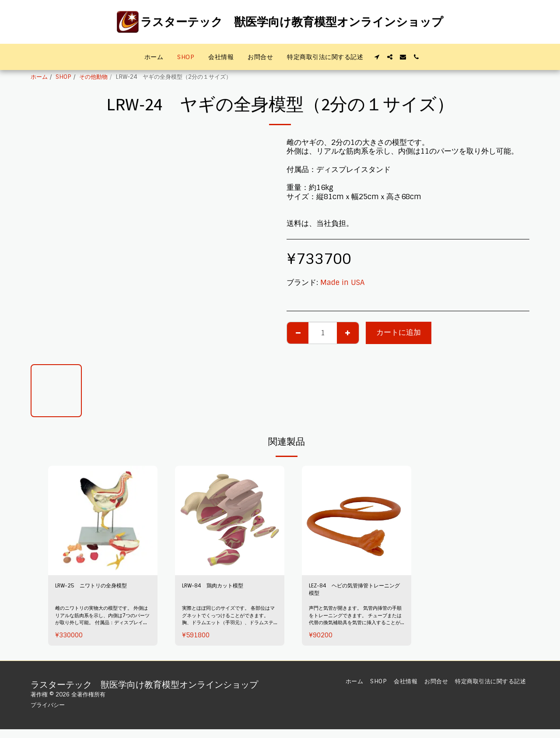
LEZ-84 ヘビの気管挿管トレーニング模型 (354, 593)
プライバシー (48, 705)
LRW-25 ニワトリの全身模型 (102, 593)
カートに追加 (399, 332)
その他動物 (93, 77)
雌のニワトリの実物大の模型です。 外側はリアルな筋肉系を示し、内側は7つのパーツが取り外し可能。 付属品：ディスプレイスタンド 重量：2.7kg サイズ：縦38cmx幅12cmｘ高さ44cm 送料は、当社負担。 (102, 632)
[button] (377, 57)
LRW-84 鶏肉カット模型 (225, 587)
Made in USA (342, 283)
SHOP (63, 77)
